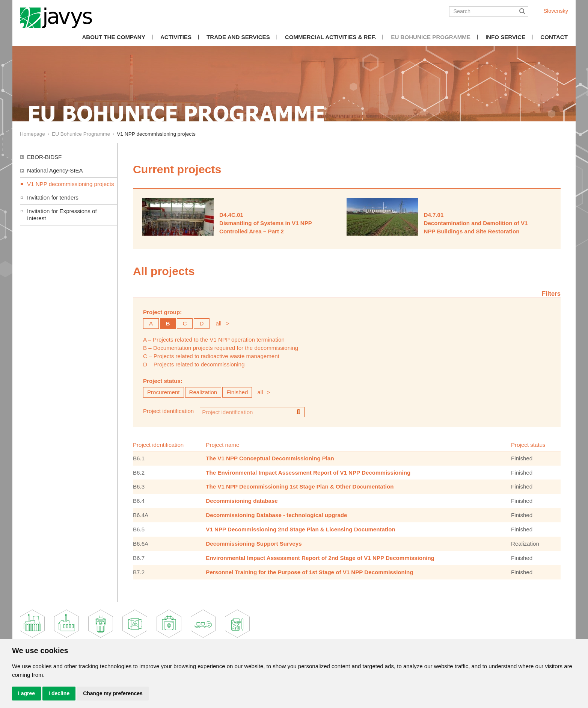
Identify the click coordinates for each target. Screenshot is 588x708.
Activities (176, 37)
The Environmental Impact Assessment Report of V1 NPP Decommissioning (308, 473)
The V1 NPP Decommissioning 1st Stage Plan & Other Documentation (300, 486)
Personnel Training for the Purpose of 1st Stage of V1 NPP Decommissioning (309, 572)
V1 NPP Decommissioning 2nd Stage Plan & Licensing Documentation (300, 529)
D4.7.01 (433, 215)
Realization (203, 392)
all (218, 323)
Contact (554, 37)
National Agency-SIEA (55, 170)
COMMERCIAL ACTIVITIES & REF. (331, 37)
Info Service (505, 37)
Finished (237, 392)
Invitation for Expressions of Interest (62, 215)
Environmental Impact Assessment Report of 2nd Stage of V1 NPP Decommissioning (320, 558)
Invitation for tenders (53, 197)
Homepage (32, 134)
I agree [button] (26, 693)
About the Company (113, 37)
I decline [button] (59, 693)
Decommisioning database (242, 501)
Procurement (164, 392)
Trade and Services (238, 37)
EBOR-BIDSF (44, 157)
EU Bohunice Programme (431, 37)
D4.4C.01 (231, 215)
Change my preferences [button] (113, 693)
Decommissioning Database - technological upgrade (276, 515)
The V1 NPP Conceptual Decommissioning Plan (270, 458)
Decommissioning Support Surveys (254, 544)
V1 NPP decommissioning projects (71, 184)
